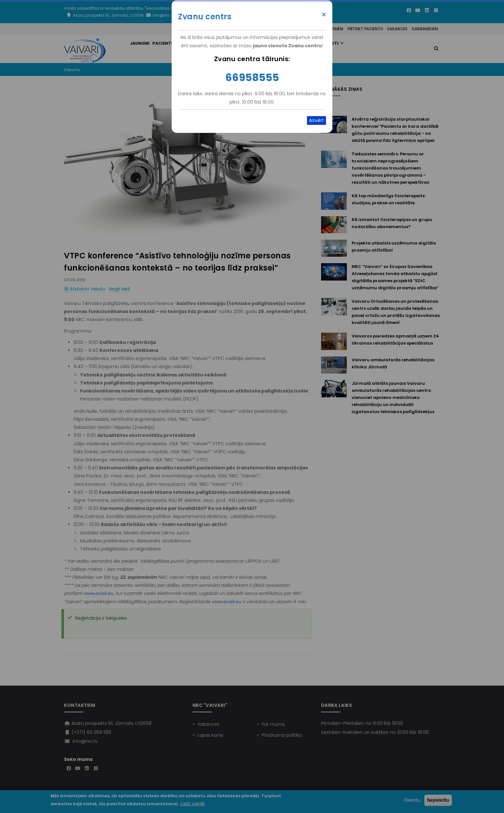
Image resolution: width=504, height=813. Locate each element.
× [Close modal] (324, 15)
